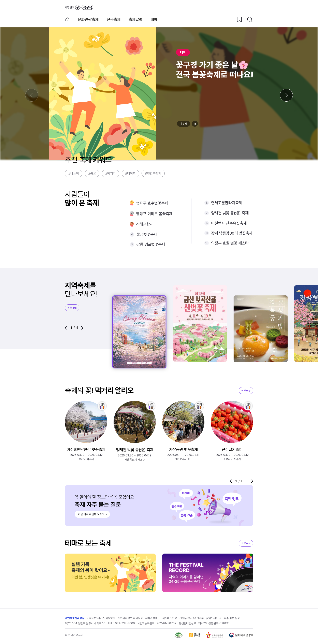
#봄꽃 (92, 173)
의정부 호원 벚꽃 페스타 (230, 243)
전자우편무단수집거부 (191, 618)
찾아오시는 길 (214, 618)
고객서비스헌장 (168, 618)
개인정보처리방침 (75, 618)
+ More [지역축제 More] (72, 308)
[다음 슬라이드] (286, 95)
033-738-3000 (125, 623)
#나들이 (74, 173)
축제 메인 (67, 19)
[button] (66, 328)
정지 (195, 124)
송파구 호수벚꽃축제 (152, 203)
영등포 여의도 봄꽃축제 (154, 214)
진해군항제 (145, 224)
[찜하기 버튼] (239, 19)
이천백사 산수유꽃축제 (229, 223)
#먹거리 (111, 173)
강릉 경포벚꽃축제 (151, 244)
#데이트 (130, 173)
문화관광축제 (88, 19)
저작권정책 (151, 618)
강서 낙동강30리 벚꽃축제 (232, 233)
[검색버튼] (250, 19)
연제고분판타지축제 (227, 203)
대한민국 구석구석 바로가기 (79, 7)
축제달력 (135, 19)
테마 (154, 19)
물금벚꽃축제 (147, 234)
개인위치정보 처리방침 (130, 618)
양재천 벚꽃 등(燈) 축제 (230, 213)
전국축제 (114, 19)
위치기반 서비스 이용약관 (101, 618)
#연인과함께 (153, 173)
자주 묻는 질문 (232, 618)
